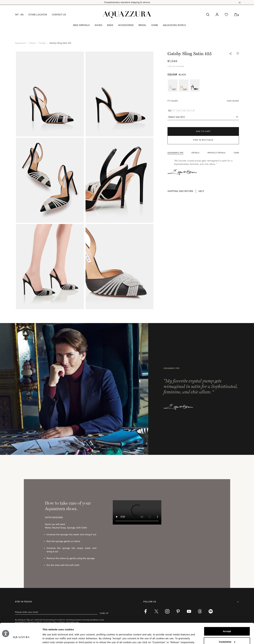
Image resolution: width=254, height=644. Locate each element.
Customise (227, 624)
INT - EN (19, 15)
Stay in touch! (24, 602)
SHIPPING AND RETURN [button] (180, 191)
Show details (50, 638)
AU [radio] (189, 111)
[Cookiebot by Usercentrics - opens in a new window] (21, 638)
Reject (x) (227, 635)
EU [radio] (170, 111)
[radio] (173, 86)
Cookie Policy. (85, 629)
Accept (227, 614)
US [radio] (184, 111)
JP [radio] (193, 111)
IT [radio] (174, 111)
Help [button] (201, 191)
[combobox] (203, 117)
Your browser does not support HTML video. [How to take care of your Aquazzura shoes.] (137, 512)
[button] (240, 3)
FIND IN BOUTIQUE (203, 140)
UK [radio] (179, 111)
